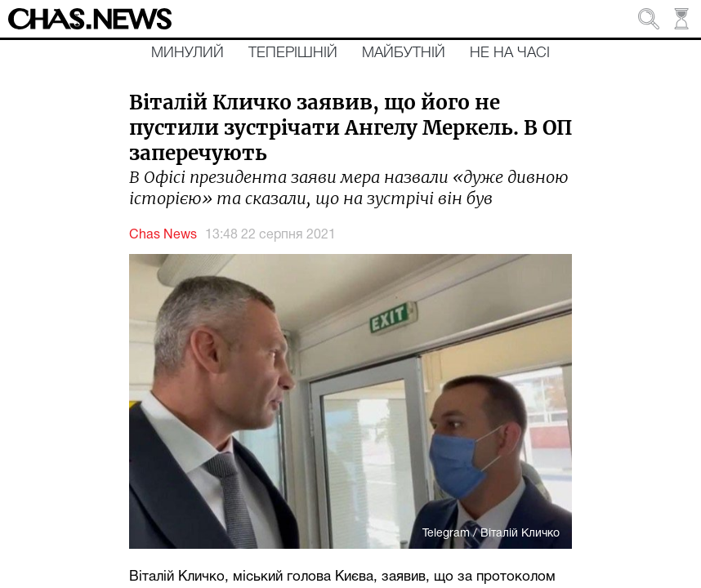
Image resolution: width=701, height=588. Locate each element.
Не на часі (510, 53)
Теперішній (293, 53)
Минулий (188, 53)
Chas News (163, 235)
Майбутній (404, 53)
